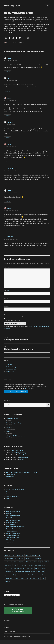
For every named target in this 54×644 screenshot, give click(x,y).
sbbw (37, 568)
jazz (15, 562)
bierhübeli (20, 555)
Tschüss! (9, 432)
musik (15, 565)
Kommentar (9, 267)
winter (22, 578)
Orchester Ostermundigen (14, 529)
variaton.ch (9, 542)
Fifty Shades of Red (12, 418)
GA (31, 558)
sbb (32, 568)
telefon (28, 575)
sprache (7, 575)
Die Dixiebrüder (11, 518)
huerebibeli (8, 562)
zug (38, 578)
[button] (6, 38)
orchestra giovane (11, 531)
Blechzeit (9, 513)
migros (41, 562)
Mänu (9, 98)
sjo (43, 572)
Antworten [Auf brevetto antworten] (8, 72)
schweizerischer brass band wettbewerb (28, 572)
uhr (38, 575)
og (20, 565)
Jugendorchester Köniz (13, 520)
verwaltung (8, 578)
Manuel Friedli (10, 43)
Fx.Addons (8, 628)
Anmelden (9, 365)
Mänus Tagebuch (12, 6)
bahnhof (7, 555)
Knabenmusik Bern (12, 522)
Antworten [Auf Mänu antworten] (8, 116)
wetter (16, 578)
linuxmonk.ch (10, 494)
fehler (27, 558)
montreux (8, 565)
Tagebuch (26, 43)
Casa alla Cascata (11, 474)
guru (9, 78)
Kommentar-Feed (11, 369)
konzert (29, 562)
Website (7, 306)
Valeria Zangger (11, 540)
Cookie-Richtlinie (10, 632)
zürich (43, 578)
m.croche (10, 168)
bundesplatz (9, 558)
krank (35, 562)
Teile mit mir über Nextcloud (16, 391)
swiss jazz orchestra (18, 575)
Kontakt (28, 389)
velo (42, 575)
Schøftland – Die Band (13, 535)
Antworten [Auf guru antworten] (8, 91)
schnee (43, 568)
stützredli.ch (10, 477)
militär (47, 562)
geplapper (37, 558)
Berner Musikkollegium (13, 511)
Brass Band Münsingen (13, 516)
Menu (47, 6)
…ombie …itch (10, 427)
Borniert (8, 492)
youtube (32, 578)
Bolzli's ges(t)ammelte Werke (15, 490)
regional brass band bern (21, 568)
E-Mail (7, 298)
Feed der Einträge (11, 367)
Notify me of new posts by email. (12, 320)
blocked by (18, 610)
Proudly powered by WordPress (22, 637)
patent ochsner (40, 565)
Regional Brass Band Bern (14, 533)
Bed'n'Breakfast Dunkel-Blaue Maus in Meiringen (21, 472)
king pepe (21, 562)
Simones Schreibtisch (13, 496)
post (6, 568)
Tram (33, 575)
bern (13, 555)
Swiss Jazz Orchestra (12, 538)
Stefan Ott (9, 498)
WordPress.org (10, 371)
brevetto (10, 58)
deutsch (21, 558)
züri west (8, 582)
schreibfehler (9, 572)
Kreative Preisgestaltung (13, 423)
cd (15, 558)
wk (27, 578)
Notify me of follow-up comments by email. (15, 316)
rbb (11, 568)
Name (6, 291)
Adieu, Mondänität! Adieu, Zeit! (16, 436)
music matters (10, 524)
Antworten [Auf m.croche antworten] (8, 184)
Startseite (7, 620)
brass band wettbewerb (33, 555)
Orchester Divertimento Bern (15, 527)
